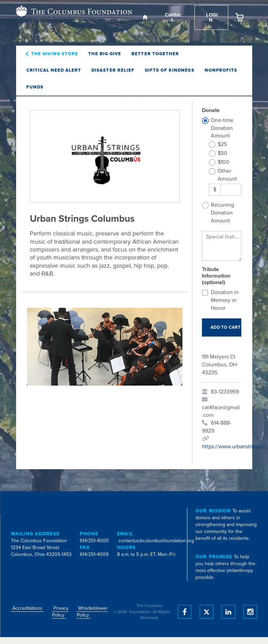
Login (211, 17)
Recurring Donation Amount (222, 213)
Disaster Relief (113, 70)
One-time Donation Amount (222, 128)
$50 (222, 153)
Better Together (155, 54)
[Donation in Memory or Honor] (205, 293)
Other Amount (227, 175)
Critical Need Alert (54, 70)
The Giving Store (55, 54)
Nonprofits (221, 70)
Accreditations (27, 608)
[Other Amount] (231, 190)
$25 (222, 144)
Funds (35, 87)
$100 (224, 162)
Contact (173, 17)
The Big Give (105, 54)
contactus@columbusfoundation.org (156, 541)
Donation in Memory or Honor (225, 300)
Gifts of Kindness (170, 70)
